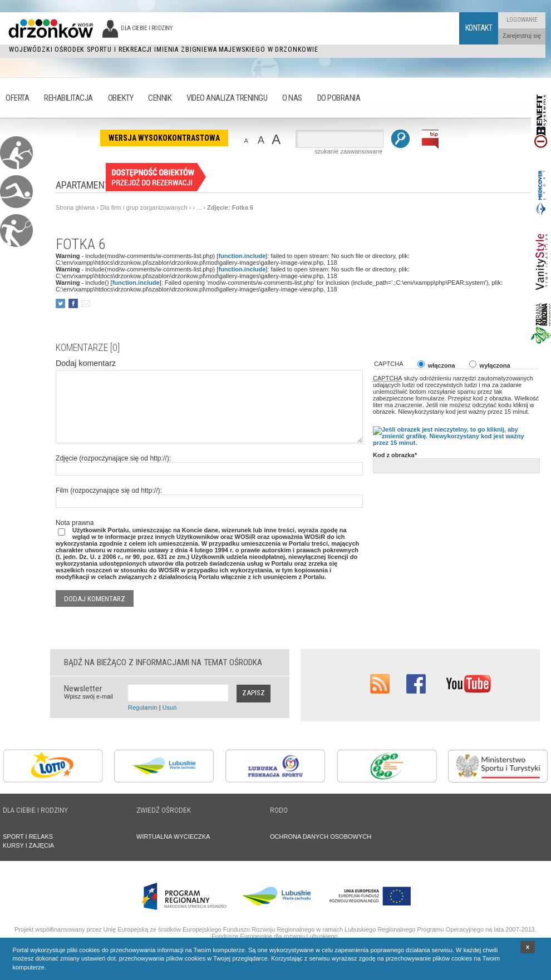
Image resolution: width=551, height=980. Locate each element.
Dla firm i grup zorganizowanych (144, 207)
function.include (242, 256)
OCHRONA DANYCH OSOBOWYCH (321, 837)
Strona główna (75, 207)
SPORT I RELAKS (28, 837)
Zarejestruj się (522, 36)
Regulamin (143, 707)
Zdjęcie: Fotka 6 (230, 207)
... (199, 207)
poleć (85, 303)
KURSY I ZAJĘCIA (28, 845)
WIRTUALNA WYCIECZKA (173, 837)
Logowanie (522, 20)
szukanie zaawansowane (348, 151)
